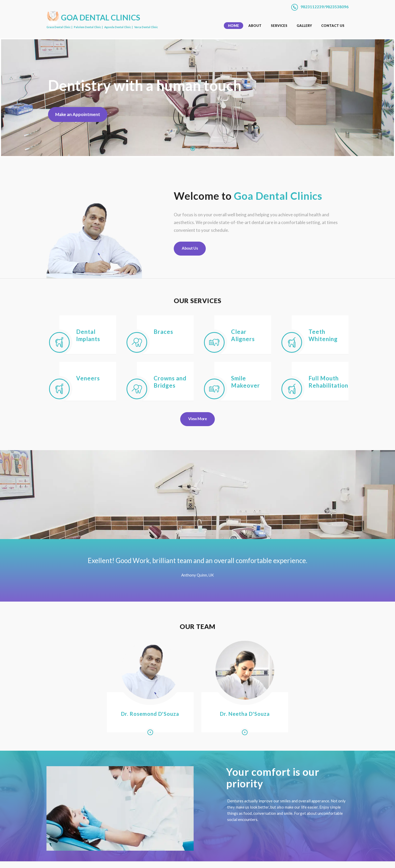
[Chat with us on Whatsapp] (338, 859)
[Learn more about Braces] (137, 342)
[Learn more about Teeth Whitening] (292, 342)
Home (234, 25)
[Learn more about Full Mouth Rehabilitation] (292, 389)
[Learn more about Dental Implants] (59, 342)
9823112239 (312, 7)
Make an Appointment (79, 115)
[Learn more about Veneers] (59, 389)
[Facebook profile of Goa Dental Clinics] (325, 859)
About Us (190, 248)
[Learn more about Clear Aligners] (214, 342)
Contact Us (333, 25)
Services (279, 25)
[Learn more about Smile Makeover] (214, 389)
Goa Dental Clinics (92, 859)
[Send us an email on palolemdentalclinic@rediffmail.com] (345, 859)
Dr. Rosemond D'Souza (159, 700)
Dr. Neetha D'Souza (236, 700)
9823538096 (337, 7)
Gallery (304, 25)
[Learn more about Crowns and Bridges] (137, 389)
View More (198, 418)
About (255, 25)
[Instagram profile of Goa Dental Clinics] (332, 859)
